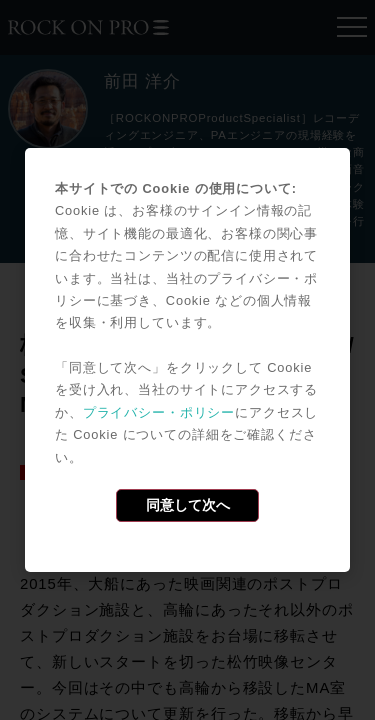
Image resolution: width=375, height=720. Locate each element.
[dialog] (187, 360)
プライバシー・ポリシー (159, 412)
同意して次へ (188, 505)
